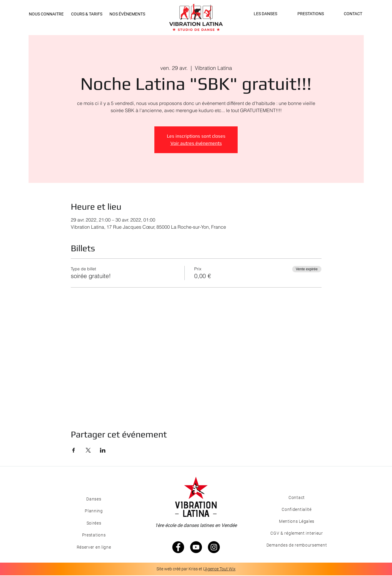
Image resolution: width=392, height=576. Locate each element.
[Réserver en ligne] (94, 547)
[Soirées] (94, 523)
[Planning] (94, 511)
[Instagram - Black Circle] (214, 547)
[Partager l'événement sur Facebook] (74, 450)
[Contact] (297, 497)
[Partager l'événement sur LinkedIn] (103, 450)
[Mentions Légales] (297, 521)
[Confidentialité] (297, 509)
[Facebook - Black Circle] (178, 547)
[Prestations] (94, 535)
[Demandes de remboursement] (297, 545)
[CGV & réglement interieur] (297, 533)
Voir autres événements (196, 143)
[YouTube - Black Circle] (196, 547)
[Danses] (94, 499)
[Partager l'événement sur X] (88, 450)
